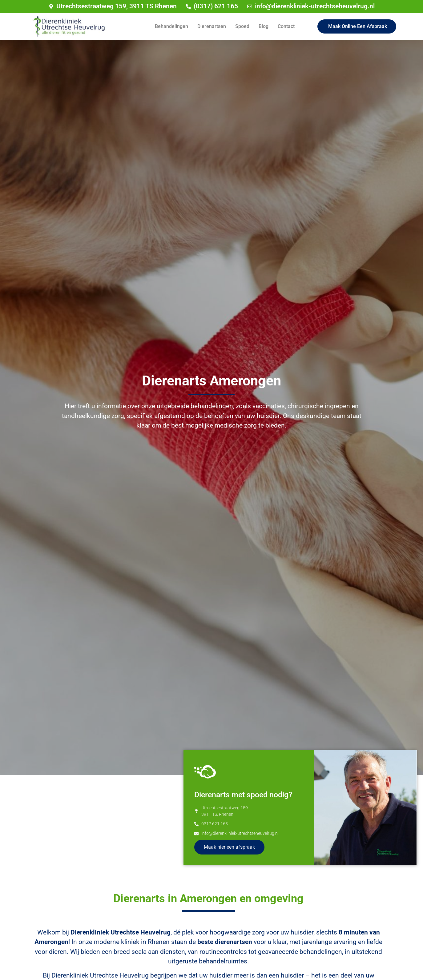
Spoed (242, 26)
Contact (286, 26)
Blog (264, 26)
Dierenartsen (212, 26)
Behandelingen (171, 26)
